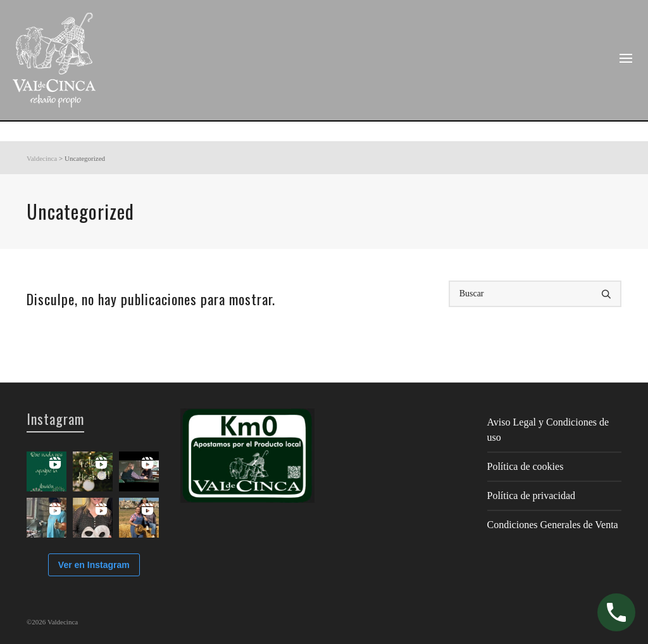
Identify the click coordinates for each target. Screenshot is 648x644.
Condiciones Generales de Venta (553, 525)
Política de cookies (526, 466)
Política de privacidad (532, 496)
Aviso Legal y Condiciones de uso (548, 430)
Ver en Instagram (94, 565)
